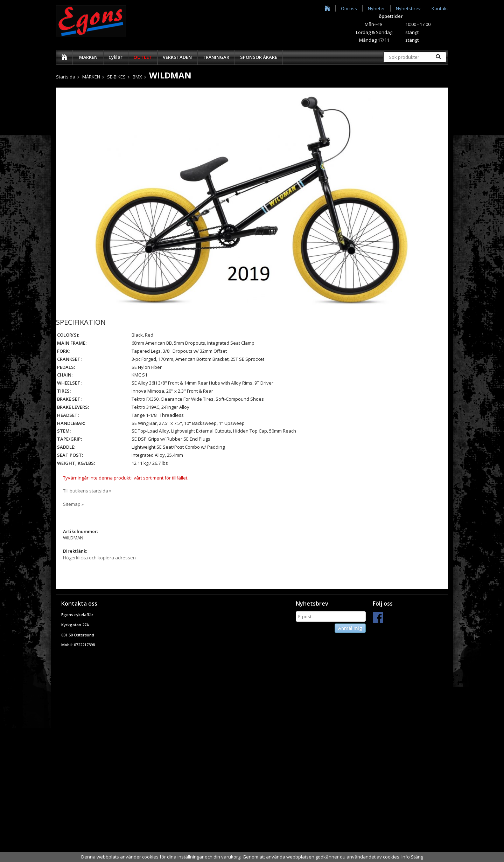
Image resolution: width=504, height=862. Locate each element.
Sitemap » (73, 504)
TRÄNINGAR (216, 57)
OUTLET (143, 57)
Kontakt (440, 8)
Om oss (349, 8)
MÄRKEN (88, 57)
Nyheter (376, 8)
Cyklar (115, 57)
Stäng (417, 857)
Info (406, 857)
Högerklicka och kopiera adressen (99, 558)
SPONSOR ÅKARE (259, 57)
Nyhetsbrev (408, 8)
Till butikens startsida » (87, 491)
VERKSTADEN (177, 57)
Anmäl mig (350, 628)
